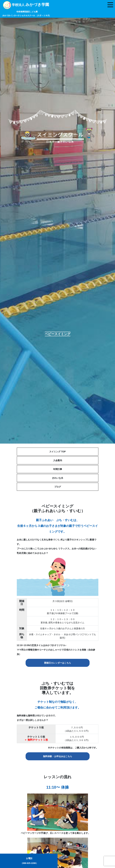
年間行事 (58, 469)
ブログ (58, 487)
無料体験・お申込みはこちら (58, 756)
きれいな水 (58, 478)
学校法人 (26, 10)
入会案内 (58, 460)
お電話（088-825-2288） (29, 861)
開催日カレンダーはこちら (58, 663)
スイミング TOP (57, 452)
